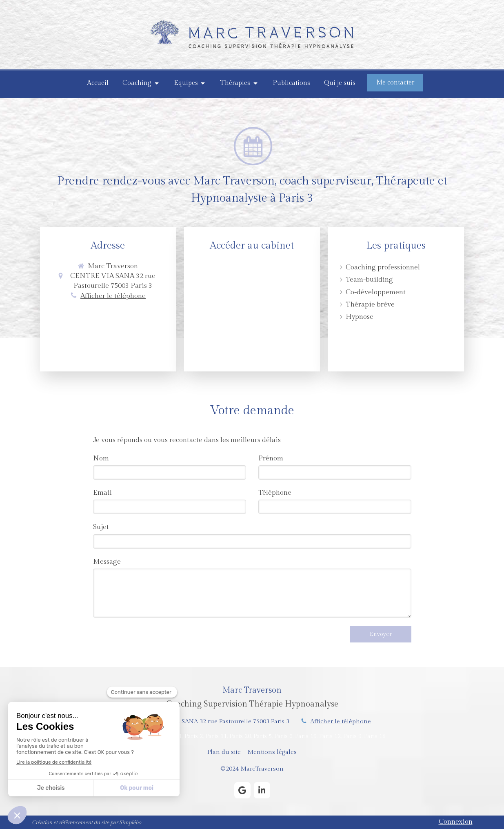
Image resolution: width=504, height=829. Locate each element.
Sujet (101, 527)
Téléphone (275, 493)
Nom (101, 458)
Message (107, 562)
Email (102, 493)
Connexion (456, 822)
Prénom (271, 458)
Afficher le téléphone (113, 296)
